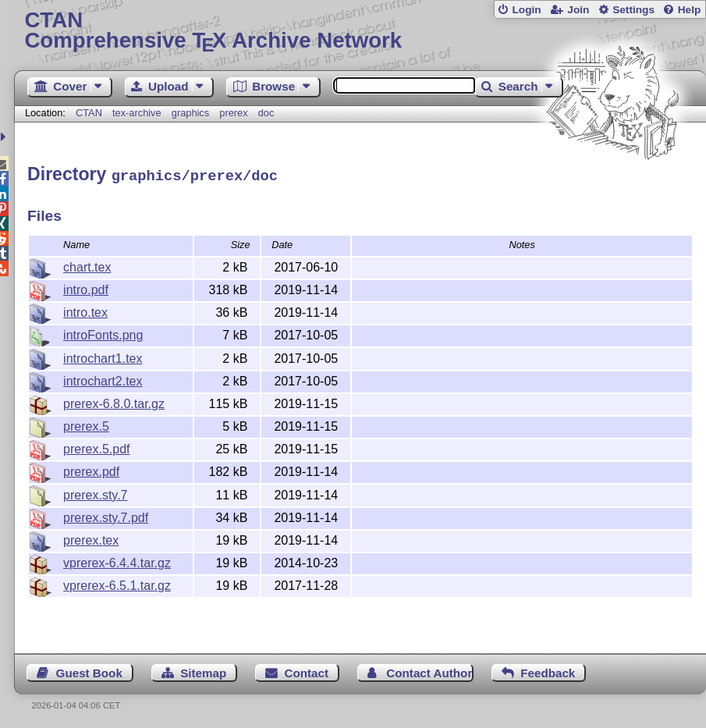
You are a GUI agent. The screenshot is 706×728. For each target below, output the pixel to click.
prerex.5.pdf (96, 447)
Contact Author (429, 671)
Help (690, 10)
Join (578, 10)
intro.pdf (86, 288)
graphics (190, 113)
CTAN (89, 113)
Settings (633, 10)
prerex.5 (86, 424)
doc (266, 113)
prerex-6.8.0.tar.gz (114, 401)
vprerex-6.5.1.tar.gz (117, 583)
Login (526, 10)
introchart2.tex (103, 379)
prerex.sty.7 (95, 493)
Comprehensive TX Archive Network (360, 31)
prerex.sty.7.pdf (106, 515)
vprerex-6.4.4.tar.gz (117, 561)
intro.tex (85, 310)
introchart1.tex (103, 356)
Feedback (548, 671)
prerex (233, 113)
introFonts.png (103, 333)
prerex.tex (91, 538)
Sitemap (203, 671)
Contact (307, 671)
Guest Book (89, 671)
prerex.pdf (91, 469)
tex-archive (137, 113)
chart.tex (87, 265)
